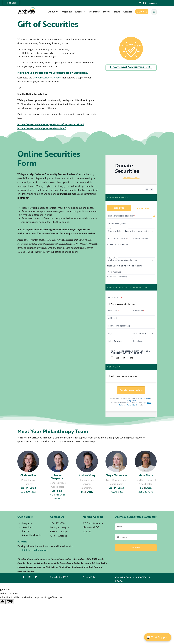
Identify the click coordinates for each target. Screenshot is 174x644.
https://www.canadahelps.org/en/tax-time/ (42, 128)
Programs (67, 12)
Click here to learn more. (35, 550)
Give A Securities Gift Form (47, 78)
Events (79, 12)
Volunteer (94, 12)
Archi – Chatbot (58, 536)
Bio (22, 488)
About (52, 12)
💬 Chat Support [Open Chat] (158, 637)
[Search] (154, 12)
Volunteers (28, 527)
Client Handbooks (32, 535)
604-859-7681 (58, 523)
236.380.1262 (28, 492)
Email (121, 488)
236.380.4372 (146, 492)
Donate (142, 12)
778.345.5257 (116, 492)
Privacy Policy (90, 577)
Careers (153, 3)
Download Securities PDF (131, 67)
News (117, 12)
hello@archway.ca (60, 527)
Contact (128, 12)
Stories (107, 12)
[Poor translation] (10, 602)
